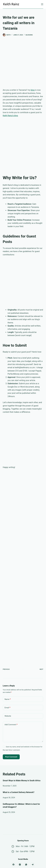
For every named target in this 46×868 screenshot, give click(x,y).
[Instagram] (20, 864)
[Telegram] (32, 864)
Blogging (29, 35)
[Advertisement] (23, 64)
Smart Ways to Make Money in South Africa (22, 781)
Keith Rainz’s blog (10, 116)
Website (8, 716)
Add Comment (11, 725)
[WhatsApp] (26, 864)
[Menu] (42, 4)
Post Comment (11, 757)
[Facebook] (14, 864)
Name (8, 699)
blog (33, 90)
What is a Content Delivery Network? (19, 792)
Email (7, 708)
